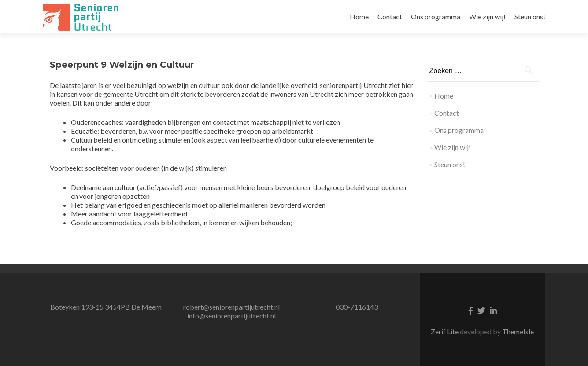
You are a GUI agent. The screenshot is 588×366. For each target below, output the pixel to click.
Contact (390, 16)
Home (359, 16)
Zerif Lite (445, 331)
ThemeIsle (518, 331)
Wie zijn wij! (487, 16)
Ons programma (436, 16)
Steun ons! (530, 16)
